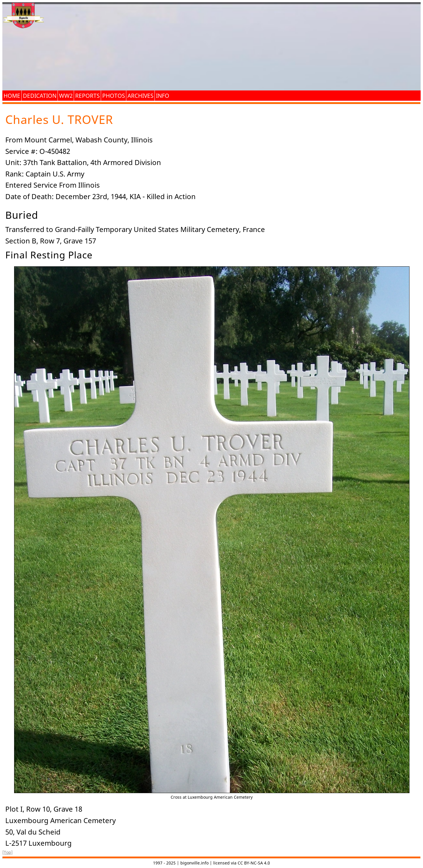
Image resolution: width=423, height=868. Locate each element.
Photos (114, 96)
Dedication (40, 96)
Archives (140, 96)
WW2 (66, 96)
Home (12, 96)
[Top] (7, 852)
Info (163, 96)
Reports (87, 96)
